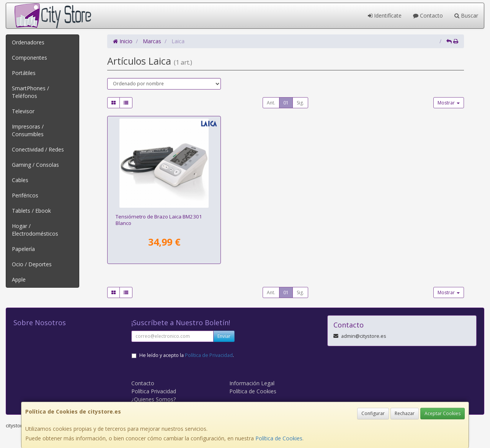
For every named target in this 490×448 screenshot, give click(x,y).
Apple (19, 279)
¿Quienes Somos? (154, 399)
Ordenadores (28, 42)
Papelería (23, 249)
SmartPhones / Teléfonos (30, 92)
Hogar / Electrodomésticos (35, 230)
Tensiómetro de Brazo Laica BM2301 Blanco (159, 220)
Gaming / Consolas (35, 165)
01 (286, 103)
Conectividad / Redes (38, 149)
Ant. (271, 103)
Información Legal (252, 383)
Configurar (373, 413)
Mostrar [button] (449, 103)
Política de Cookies (279, 438)
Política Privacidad (154, 391)
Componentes (29, 58)
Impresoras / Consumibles (28, 130)
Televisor (23, 111)
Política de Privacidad (209, 355)
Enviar (224, 336)
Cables (20, 180)
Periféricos (25, 195)
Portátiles (24, 73)
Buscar (466, 15)
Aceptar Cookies (443, 413)
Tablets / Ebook (31, 211)
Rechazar (405, 413)
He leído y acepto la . (187, 355)
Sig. (300, 103)
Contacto (428, 15)
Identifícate (385, 15)
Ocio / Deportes (32, 264)
